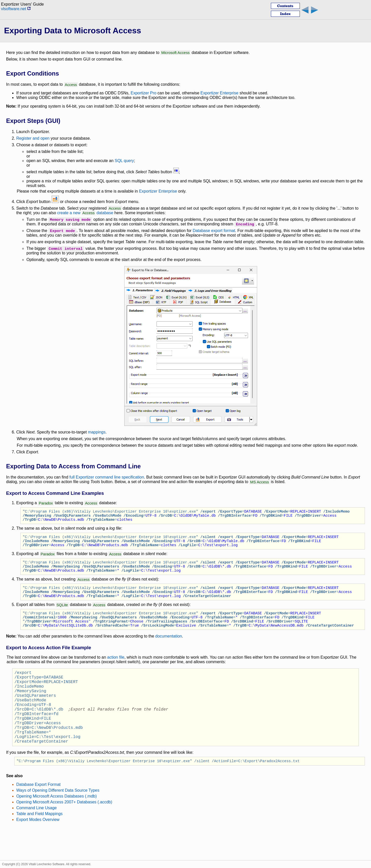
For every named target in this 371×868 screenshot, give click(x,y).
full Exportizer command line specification (107, 477)
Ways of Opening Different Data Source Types (58, 820)
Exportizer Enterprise (219, 93)
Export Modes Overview (38, 849)
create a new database (85, 213)
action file (116, 669)
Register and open (33, 138)
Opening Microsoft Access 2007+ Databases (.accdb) (64, 831)
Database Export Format (38, 814)
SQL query (124, 161)
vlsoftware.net (16, 9)
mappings (97, 432)
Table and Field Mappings (39, 843)
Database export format (214, 231)
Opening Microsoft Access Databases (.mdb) (57, 825)
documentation (169, 648)
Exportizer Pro (143, 93)
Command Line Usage (36, 837)
